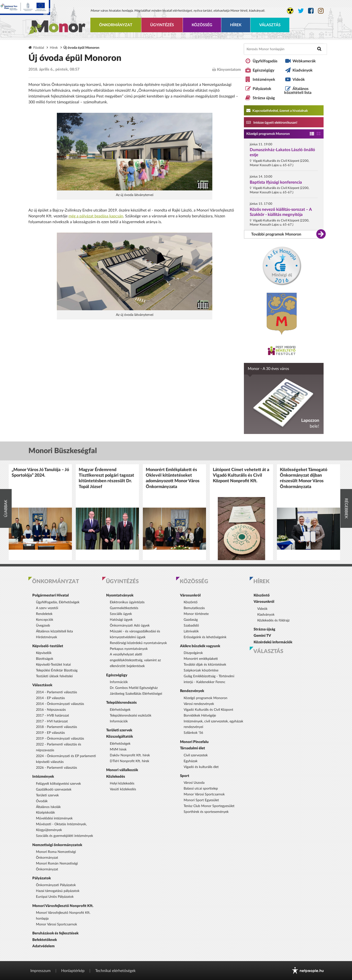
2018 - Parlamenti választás (56, 727)
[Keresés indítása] (319, 49)
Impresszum (40, 971)
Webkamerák (304, 61)
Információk (119, 682)
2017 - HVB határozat (52, 716)
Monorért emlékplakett (201, 659)
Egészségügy (263, 70)
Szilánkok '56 (193, 733)
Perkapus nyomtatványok (129, 649)
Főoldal (39, 48)
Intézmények (264, 80)
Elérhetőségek (120, 710)
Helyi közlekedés (122, 784)
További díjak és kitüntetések (205, 665)
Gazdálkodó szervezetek (54, 790)
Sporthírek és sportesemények (206, 812)
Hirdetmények (47, 637)
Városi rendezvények (199, 704)
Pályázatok (262, 89)
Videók (299, 80)
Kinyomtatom (227, 69)
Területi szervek (47, 795)
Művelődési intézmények (54, 818)
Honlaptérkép (73, 971)
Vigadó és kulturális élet (201, 767)
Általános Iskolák (48, 807)
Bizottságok (45, 659)
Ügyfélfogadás (265, 61)
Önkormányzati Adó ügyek (130, 626)
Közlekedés (116, 777)
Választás (270, 25)
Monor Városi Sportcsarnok (56, 924)
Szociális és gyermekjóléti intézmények (64, 836)
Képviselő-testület (48, 646)
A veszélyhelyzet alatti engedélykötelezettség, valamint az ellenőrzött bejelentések (135, 660)
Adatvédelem (43, 946)
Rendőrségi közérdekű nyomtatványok (138, 643)
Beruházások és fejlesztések (55, 933)
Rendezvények (192, 691)
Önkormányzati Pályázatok (56, 885)
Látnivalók (191, 631)
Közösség (202, 25)
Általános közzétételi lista (298, 91)
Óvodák (42, 801)
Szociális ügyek (121, 614)
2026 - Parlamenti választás (56, 768)
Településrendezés (121, 703)
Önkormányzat (116, 25)
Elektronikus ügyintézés (127, 602)
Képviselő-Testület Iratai (53, 665)
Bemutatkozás (194, 608)
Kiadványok (303, 70)
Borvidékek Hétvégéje (200, 716)
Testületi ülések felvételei (54, 676)
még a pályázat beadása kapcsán (96, 216)
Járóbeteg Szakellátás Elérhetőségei (136, 694)
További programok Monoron (276, 234)
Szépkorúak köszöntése (201, 670)
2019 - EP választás (50, 733)
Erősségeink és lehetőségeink (205, 637)
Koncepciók (45, 620)
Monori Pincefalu (194, 742)
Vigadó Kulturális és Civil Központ (208, 710)
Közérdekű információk (273, 642)
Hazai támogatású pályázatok (58, 891)
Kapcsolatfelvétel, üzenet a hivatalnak (277, 110)
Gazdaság (191, 620)
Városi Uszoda (194, 783)
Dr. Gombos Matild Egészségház (134, 688)
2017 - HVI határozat (52, 721)
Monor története (196, 614)
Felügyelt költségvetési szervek (58, 784)
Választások (42, 685)
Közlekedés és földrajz (273, 621)
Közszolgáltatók (120, 737)
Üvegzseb (43, 626)
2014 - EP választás (50, 698)
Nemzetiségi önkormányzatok (57, 845)
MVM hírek (118, 750)
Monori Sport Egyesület (201, 800)
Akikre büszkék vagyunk (200, 646)
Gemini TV (262, 636)
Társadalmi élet (193, 748)
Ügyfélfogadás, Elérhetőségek (58, 602)
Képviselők (44, 653)
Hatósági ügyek (121, 620)
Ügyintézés (162, 25)
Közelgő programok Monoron (268, 134)
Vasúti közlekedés (123, 789)
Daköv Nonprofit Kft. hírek (130, 755)
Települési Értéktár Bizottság (57, 670)
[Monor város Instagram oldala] (321, 11)
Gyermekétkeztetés (124, 608)
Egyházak (191, 761)
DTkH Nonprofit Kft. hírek (129, 761)
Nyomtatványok (120, 595)
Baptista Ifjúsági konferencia (276, 182)
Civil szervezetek (196, 755)
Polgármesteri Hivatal (51, 595)
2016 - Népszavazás (51, 710)
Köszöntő (191, 602)
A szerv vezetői (47, 608)
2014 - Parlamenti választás (56, 692)
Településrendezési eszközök (131, 716)
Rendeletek (44, 614)
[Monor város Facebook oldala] (311, 11)
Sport (185, 776)
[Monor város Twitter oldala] (301, 11)
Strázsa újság (264, 98)
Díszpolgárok (193, 653)
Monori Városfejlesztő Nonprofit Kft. (63, 906)
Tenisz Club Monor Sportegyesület (209, 806)
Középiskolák (45, 813)
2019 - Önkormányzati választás (60, 739)
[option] (40, 512)
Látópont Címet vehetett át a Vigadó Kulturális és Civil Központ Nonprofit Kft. (241, 476)
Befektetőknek (45, 940)
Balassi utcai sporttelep (201, 789)
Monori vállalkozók (122, 770)
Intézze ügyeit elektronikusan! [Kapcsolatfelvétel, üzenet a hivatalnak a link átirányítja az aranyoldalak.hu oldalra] (272, 122)
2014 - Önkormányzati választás (60, 704)
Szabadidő (191, 626)
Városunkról (190, 595)
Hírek (236, 25)
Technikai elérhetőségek (115, 971)
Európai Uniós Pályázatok (55, 897)
